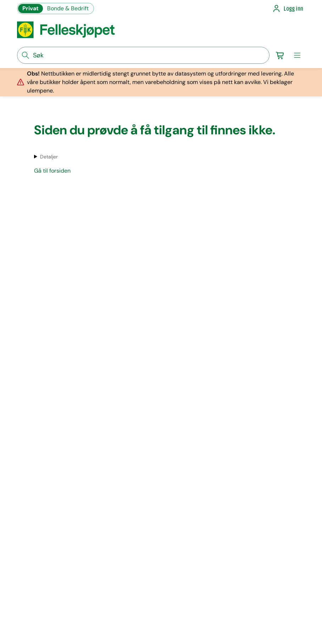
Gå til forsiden (52, 171)
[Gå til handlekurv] (280, 55)
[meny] (297, 55)
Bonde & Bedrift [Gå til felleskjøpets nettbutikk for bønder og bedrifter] (68, 8)
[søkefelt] (143, 55)
